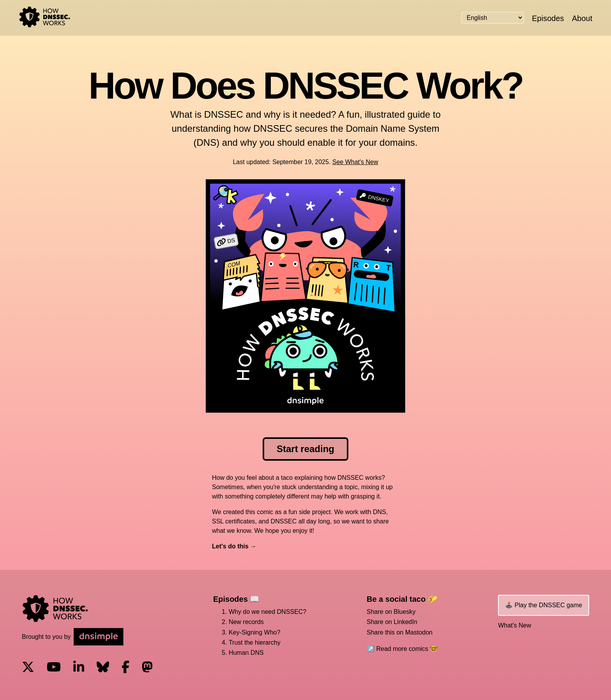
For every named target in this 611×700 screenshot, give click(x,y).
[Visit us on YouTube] (54, 668)
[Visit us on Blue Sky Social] (103, 668)
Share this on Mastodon (400, 632)
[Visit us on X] (28, 668)
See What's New (355, 162)
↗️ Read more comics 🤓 (402, 649)
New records (246, 622)
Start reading (305, 449)
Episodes (548, 18)
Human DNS (246, 653)
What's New (515, 625)
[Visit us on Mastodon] (147, 668)
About (582, 18)
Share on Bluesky (391, 612)
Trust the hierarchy (255, 643)
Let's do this (230, 546)
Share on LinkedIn (392, 622)
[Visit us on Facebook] (125, 668)
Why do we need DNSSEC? (268, 612)
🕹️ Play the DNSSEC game (544, 605)
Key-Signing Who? (255, 632)
